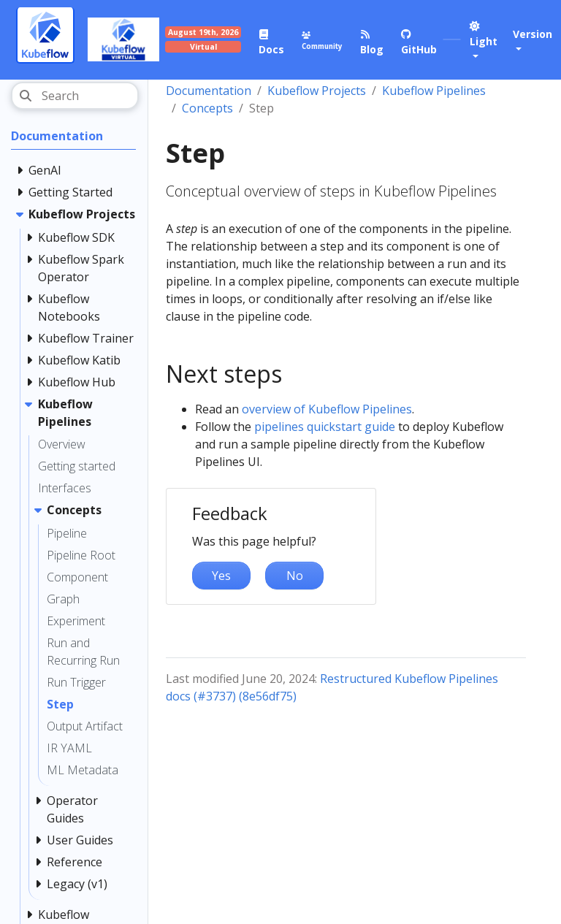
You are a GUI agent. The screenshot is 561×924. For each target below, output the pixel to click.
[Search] (75, 96)
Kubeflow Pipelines (434, 91)
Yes (221, 576)
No (295, 576)
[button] (484, 41)
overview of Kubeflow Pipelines (327, 409)
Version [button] (533, 34)
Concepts (207, 108)
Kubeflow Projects (317, 91)
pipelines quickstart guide (325, 427)
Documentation (209, 91)
